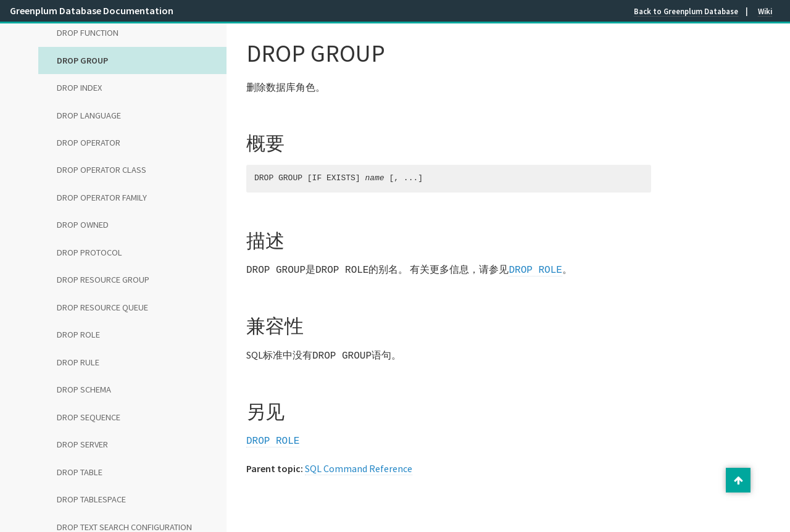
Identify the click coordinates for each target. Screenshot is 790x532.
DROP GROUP (82, 60)
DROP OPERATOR (89, 143)
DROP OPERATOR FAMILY (102, 197)
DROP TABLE (80, 472)
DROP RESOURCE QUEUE (102, 307)
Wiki (765, 11)
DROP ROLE (78, 335)
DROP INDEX (79, 88)
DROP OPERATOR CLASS (102, 170)
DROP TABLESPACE (91, 499)
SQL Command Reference (359, 465)
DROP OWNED (83, 225)
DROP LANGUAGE (89, 115)
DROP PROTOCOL (89, 252)
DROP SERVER (82, 444)
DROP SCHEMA (84, 389)
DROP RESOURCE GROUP (103, 280)
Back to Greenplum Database (686, 11)
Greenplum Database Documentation (92, 10)
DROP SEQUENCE (89, 417)
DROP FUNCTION (88, 33)
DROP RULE (78, 362)
